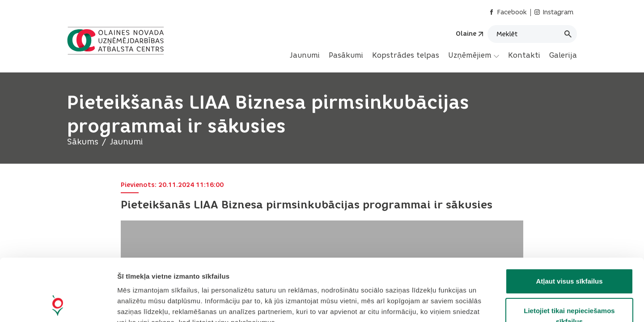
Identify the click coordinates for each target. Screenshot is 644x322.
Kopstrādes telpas (406, 55)
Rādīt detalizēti (487, 304)
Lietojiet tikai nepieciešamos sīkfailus (569, 258)
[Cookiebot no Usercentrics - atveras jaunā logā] (58, 305)
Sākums (83, 142)
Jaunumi (305, 55)
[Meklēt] (532, 34)
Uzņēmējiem (474, 55)
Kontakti (524, 55)
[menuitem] (305, 55)
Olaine (466, 34)
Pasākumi (346, 55)
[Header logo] (118, 40)
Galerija (563, 55)
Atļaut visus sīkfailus (569, 223)
